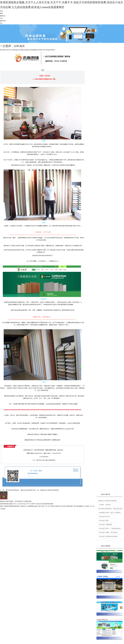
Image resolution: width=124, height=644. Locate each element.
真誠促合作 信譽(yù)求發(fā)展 (49, 490)
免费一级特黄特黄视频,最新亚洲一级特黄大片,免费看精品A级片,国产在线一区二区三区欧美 (27, 506)
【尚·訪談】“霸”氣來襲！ (106, 524)
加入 (1, 23)
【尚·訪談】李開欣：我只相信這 (108, 532)
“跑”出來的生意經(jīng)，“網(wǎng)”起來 (110, 509)
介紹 (1, 18)
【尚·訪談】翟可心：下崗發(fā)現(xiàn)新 (111, 528)
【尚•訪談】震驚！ (104, 521)
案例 (1, 13)
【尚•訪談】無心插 (104, 517)
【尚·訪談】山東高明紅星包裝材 (108, 536)
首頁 (1, 11)
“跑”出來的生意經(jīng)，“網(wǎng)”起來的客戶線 (20, 490)
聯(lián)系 (3, 21)
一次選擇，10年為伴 (104, 505)
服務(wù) (3, 16)
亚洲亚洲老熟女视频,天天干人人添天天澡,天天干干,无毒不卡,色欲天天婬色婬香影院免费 (27, 504)
